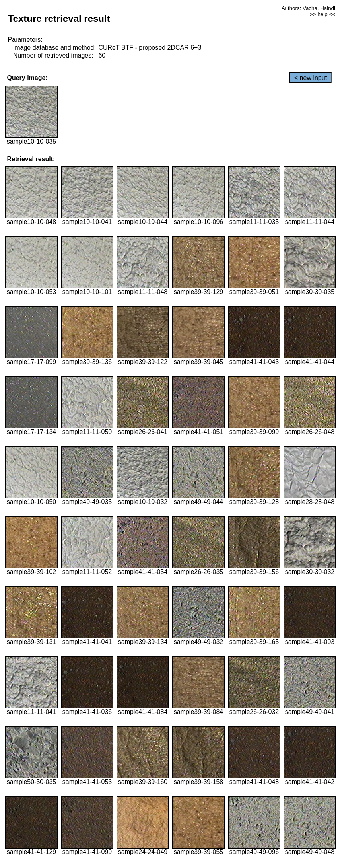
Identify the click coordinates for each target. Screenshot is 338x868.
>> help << (322, 14)
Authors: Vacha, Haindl (308, 8)
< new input (311, 78)
